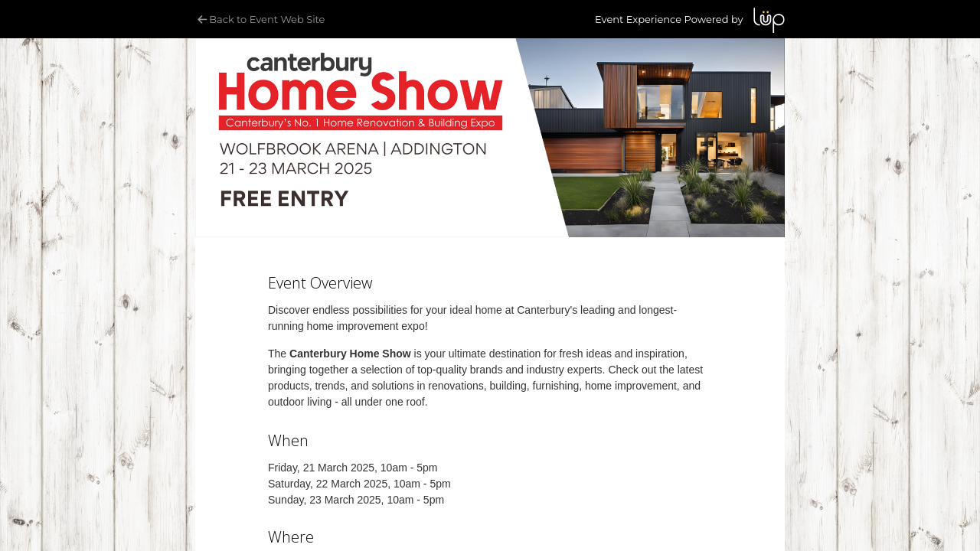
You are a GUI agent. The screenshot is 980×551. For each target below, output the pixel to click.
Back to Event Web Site (260, 19)
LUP (769, 20)
